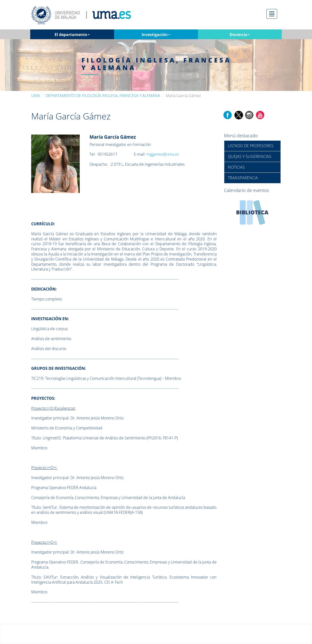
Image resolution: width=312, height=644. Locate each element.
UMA (36, 96)
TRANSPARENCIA (243, 178)
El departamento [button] (72, 35)
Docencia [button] (240, 35)
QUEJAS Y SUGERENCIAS (250, 156)
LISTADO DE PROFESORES (251, 146)
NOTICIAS (236, 167)
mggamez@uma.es (163, 154)
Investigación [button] (156, 35)
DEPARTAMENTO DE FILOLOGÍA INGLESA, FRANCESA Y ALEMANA (103, 96)
